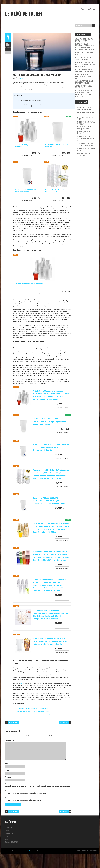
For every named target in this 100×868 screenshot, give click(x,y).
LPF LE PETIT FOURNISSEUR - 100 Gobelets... (57, 146)
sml (21, 694)
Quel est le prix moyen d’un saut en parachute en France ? (85, 70)
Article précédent (13, 733)
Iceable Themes (42, 861)
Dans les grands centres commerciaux (30, 103)
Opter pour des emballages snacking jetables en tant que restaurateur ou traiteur (41, 107)
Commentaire (8, 48)
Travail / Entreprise (11, 852)
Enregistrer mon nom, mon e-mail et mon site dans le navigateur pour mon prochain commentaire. (38, 796)
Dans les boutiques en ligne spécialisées (30, 101)
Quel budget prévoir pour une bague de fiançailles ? (85, 82)
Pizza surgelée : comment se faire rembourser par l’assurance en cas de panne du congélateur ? (85, 94)
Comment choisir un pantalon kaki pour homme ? (85, 40)
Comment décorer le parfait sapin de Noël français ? (84, 58)
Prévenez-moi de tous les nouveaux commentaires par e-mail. (25, 803)
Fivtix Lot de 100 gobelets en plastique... (25, 146)
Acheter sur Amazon (27, 155)
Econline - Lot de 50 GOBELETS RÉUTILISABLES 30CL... (26, 191)
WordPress (29, 861)
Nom (7, 774)
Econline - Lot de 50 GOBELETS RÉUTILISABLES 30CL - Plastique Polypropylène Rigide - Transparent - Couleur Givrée (50, 449)
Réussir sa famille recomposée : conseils (85, 54)
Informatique (9, 844)
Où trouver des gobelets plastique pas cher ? (37, 75)
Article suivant (64, 733)
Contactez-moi (85, 861)
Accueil (79, 861)
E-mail (8, 781)
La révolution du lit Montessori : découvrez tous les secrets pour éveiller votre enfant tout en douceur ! (85, 47)
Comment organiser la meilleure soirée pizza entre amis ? (84, 76)
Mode (7, 849)
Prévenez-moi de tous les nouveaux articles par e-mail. (23, 810)
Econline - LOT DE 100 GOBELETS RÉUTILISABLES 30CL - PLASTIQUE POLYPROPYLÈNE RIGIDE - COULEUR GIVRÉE (50, 504)
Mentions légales (93, 861)
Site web (8, 788)
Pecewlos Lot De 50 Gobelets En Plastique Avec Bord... (57, 191)
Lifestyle (22, 78)
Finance (7, 841)
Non (8, 44)
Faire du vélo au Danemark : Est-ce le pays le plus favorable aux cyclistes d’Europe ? (85, 64)
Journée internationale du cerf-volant (84, 87)
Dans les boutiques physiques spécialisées (31, 105)
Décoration (9, 838)
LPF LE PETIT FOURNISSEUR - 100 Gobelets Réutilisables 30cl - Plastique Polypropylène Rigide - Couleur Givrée (50, 422)
